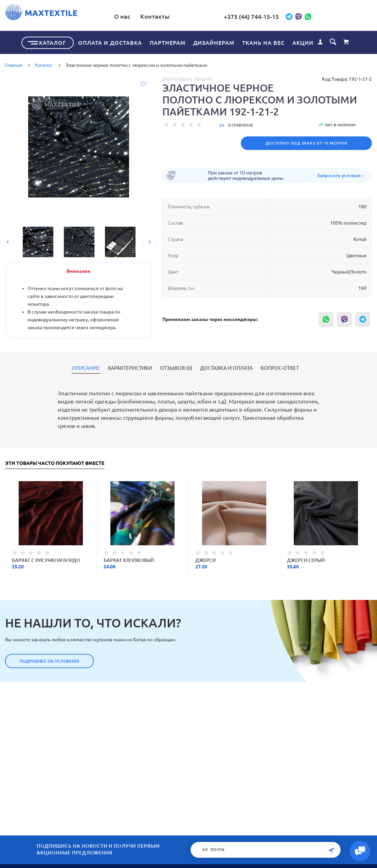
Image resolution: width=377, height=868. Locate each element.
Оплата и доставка (110, 42)
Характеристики (130, 368)
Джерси (205, 560)
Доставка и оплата (226, 368)
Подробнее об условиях (49, 661)
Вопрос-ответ (280, 368)
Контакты (184, 16)
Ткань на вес (263, 42)
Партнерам (168, 42)
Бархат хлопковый (129, 560)
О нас (152, 16)
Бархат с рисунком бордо (46, 560)
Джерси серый (306, 560)
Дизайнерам (214, 42)
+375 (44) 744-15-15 (266, 17)
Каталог (53, 42)
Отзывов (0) (176, 368)
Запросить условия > (341, 175)
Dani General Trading (187, 79)
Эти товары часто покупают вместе (55, 463)
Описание (86, 368)
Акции (303, 42)
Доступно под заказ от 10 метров (306, 143)
